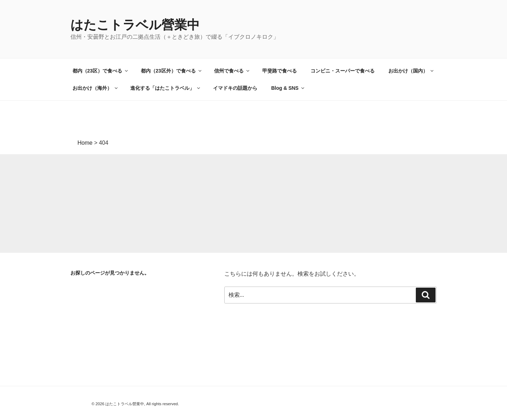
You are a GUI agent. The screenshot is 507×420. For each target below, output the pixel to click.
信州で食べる (232, 71)
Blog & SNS (288, 88)
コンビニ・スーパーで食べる (343, 71)
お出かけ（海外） (96, 88)
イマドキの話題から (235, 88)
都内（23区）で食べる (101, 71)
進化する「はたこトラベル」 (166, 88)
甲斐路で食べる (280, 71)
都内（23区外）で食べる (172, 71)
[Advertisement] (211, 203)
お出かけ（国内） (411, 71)
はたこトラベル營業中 (135, 25)
